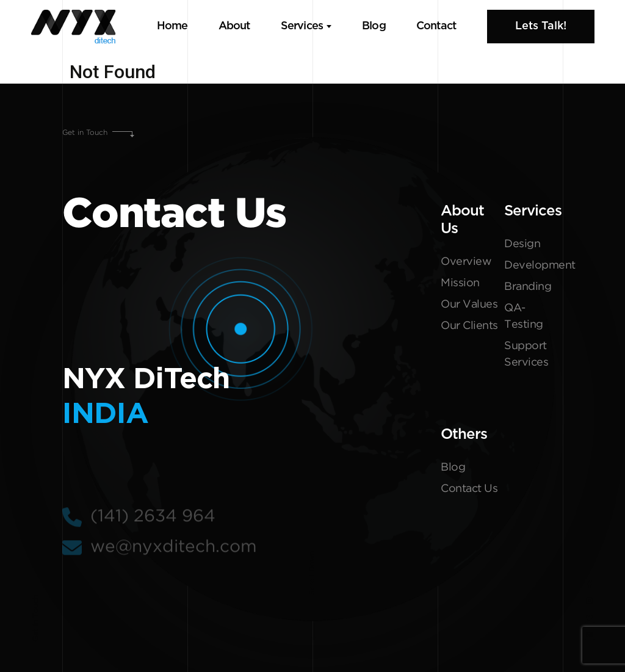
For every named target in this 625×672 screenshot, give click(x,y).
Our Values (469, 307)
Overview (466, 264)
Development (533, 268)
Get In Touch (36, 618)
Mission (460, 286)
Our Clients (469, 328)
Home (172, 26)
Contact (436, 26)
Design (522, 247)
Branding (528, 289)
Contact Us (469, 491)
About (234, 26)
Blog (374, 26)
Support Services (526, 357)
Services (302, 26)
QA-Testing (524, 319)
